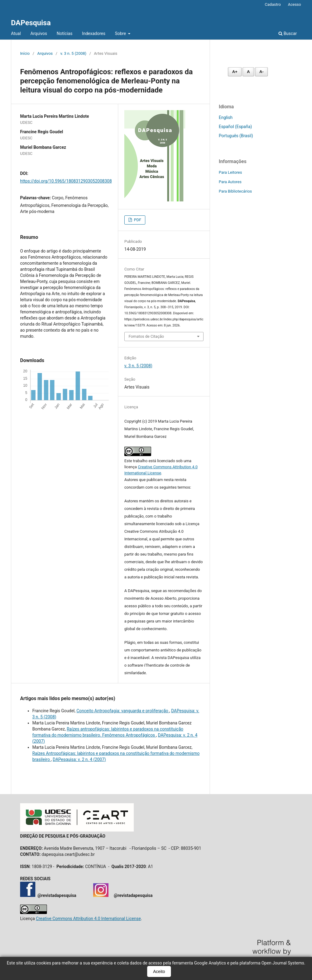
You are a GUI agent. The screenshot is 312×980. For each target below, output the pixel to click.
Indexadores (94, 33)
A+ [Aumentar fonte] (235, 72)
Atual (16, 33)
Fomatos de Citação (146, 336)
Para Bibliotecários (235, 191)
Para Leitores (230, 172)
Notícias (65, 33)
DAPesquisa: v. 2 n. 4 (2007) (79, 759)
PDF (137, 220)
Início (25, 53)
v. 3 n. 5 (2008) (73, 53)
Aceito (159, 971)
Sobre (121, 33)
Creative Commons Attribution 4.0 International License (88, 919)
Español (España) (235, 127)
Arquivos (39, 33)
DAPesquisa (31, 23)
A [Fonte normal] (248, 72)
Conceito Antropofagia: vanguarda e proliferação (123, 711)
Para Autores (230, 182)
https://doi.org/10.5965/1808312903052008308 (66, 181)
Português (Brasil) (236, 136)
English (226, 117)
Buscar (288, 33)
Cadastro (273, 4)
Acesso (294, 4)
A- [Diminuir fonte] (261, 72)
